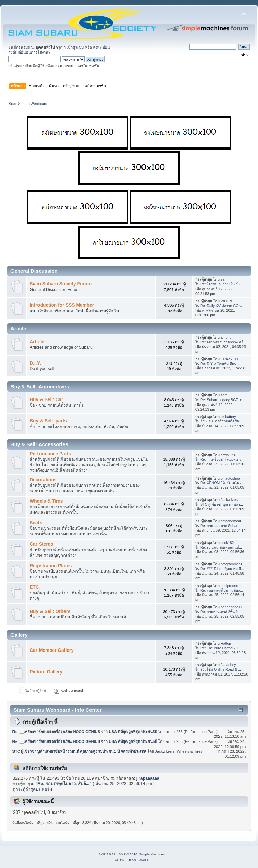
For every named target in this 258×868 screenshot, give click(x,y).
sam (224, 279)
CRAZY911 (230, 359)
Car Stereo (41, 544)
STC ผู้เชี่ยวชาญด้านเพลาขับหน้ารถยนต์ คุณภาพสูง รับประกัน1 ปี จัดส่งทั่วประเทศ (79, 751)
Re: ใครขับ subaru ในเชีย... (222, 284)
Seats (36, 523)
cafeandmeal (231, 521)
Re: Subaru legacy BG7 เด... (223, 400)
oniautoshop (230, 478)
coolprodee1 (230, 586)
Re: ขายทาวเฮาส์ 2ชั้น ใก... (221, 612)
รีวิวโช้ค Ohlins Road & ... (221, 669)
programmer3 (231, 564)
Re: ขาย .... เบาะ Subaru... (221, 526)
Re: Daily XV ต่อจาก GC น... (223, 306)
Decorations (43, 480)
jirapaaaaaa (148, 778)
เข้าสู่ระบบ (75, 47)
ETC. (35, 587)
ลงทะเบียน (101, 47)
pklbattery (228, 417)
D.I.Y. (35, 363)
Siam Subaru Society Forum (61, 284)
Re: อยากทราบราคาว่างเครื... (223, 342)
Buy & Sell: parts (48, 421)
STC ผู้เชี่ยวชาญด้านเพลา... (222, 504)
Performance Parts (50, 454)
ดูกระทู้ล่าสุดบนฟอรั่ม (32, 789)
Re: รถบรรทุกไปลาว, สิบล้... (222, 590)
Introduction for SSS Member (62, 305)
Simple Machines (152, 854)
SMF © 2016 (128, 854)
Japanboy (228, 665)
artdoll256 (228, 455)
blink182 (227, 543)
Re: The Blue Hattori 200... (221, 648)
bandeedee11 (231, 607)
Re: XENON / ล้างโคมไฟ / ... (223, 483)
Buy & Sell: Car (46, 400)
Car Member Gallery (52, 650)
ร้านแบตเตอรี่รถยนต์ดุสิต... (221, 421)
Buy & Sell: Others (50, 611)
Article (37, 342)
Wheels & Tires (46, 501)
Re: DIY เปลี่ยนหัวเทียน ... (220, 364)
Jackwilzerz (230, 500)
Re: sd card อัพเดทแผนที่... (221, 547)
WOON (226, 301)
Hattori (226, 643)
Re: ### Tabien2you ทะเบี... (222, 569)
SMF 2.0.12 (107, 854)
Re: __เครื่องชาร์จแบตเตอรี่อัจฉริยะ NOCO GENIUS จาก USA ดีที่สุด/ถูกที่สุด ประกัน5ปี (85, 732)
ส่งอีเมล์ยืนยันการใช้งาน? (29, 52)
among (226, 337)
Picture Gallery (46, 672)
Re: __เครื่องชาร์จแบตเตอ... (222, 459)
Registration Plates (51, 566)
